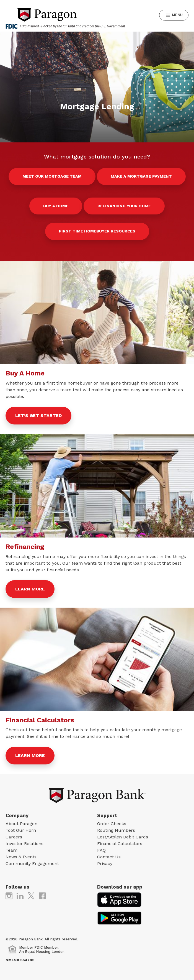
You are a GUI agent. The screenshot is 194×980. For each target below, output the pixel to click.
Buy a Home (56, 206)
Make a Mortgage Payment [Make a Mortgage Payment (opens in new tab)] (141, 176)
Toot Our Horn (21, 830)
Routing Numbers (116, 830)
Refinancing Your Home (124, 206)
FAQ (101, 850)
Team (11, 850)
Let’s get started (38, 415)
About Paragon (21, 824)
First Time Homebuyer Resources (97, 231)
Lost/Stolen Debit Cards (123, 837)
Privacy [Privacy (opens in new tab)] (105, 863)
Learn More (30, 589)
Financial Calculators (120, 844)
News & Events (21, 857)
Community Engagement (32, 863)
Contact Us (109, 857)
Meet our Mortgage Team (52, 176)
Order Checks (112, 824)
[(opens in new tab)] (9, 895)
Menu (174, 15)
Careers (14, 837)
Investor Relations (24, 844)
